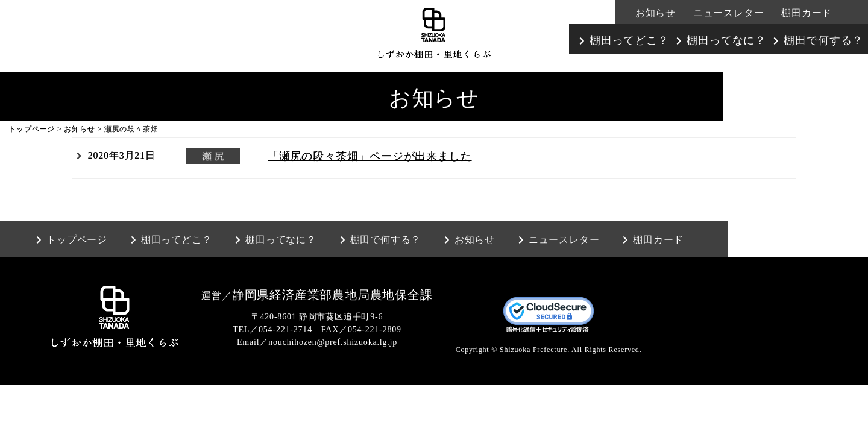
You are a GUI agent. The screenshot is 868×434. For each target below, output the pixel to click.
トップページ (32, 129)
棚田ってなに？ (726, 40)
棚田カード (807, 13)
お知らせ (656, 13)
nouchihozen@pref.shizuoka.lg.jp (333, 342)
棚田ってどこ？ (629, 40)
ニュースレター (729, 13)
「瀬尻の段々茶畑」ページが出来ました (370, 156)
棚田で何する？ (823, 40)
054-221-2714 (285, 329)
